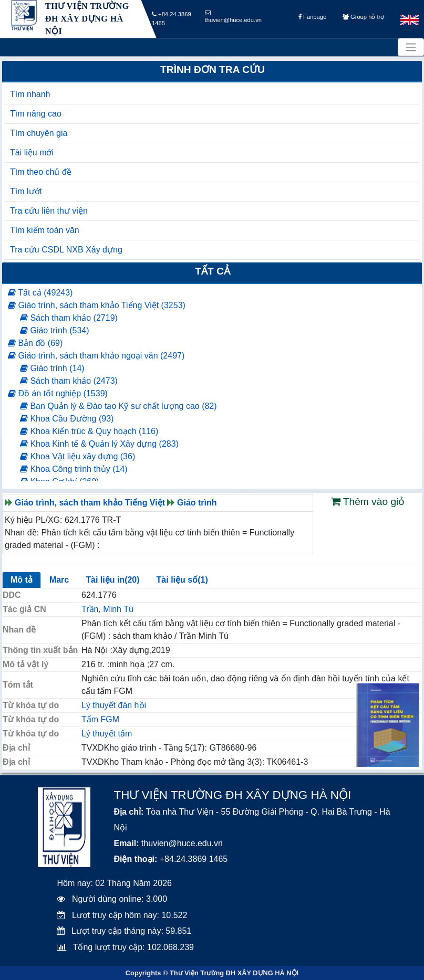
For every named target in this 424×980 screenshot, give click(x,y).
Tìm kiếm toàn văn (45, 230)
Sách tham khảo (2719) (69, 318)
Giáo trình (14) (52, 368)
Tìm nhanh (30, 94)
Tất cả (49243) (40, 293)
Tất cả (213, 271)
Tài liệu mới (32, 152)
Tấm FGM (100, 719)
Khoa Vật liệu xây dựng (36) (77, 456)
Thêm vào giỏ (368, 502)
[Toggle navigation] (411, 47)
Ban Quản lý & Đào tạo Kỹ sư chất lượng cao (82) (118, 406)
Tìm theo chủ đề (41, 172)
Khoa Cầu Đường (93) (67, 419)
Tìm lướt (26, 191)
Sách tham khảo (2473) (69, 381)
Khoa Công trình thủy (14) (74, 469)
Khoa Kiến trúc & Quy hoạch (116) (89, 431)
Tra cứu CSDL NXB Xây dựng (66, 250)
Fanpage (312, 19)
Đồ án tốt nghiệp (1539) (58, 393)
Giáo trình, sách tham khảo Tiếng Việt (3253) (97, 305)
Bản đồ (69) (35, 343)
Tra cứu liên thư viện (49, 211)
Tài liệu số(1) (182, 580)
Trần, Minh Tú (107, 609)
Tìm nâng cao (36, 114)
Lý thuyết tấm (107, 734)
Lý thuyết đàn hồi (114, 705)
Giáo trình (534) (55, 330)
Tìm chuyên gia (39, 133)
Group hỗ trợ (363, 19)
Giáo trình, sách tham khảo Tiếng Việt (90, 503)
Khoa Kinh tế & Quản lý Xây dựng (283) (99, 444)
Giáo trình (197, 503)
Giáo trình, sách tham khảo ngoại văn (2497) (96, 356)
